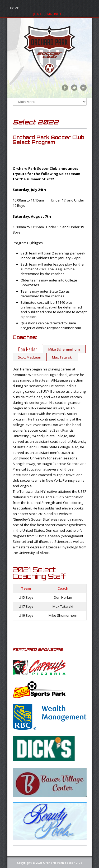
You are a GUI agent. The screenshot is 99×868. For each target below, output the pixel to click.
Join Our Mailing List (50, 14)
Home (14, 8)
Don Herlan (28, 349)
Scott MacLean (30, 357)
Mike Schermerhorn (64, 349)
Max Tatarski (62, 357)
